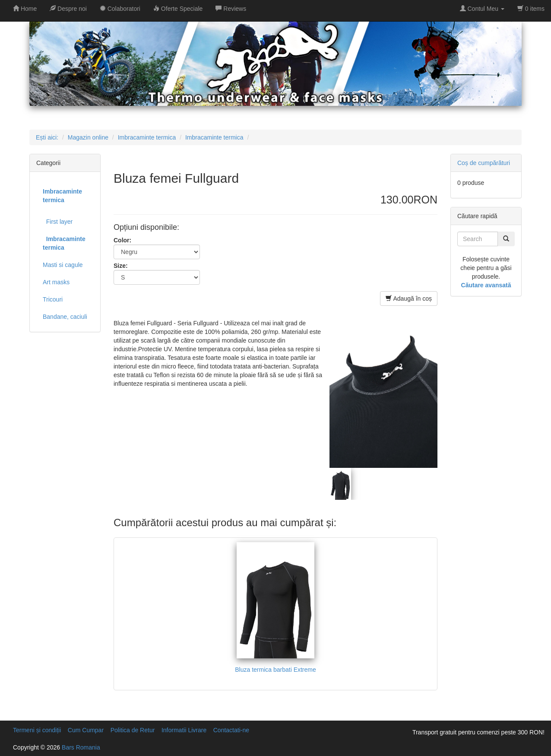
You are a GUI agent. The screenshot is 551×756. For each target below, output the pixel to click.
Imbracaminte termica (147, 137)
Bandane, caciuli (65, 317)
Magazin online (88, 137)
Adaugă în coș (409, 299)
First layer (58, 222)
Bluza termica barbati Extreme (275, 670)
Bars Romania (81, 747)
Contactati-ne (231, 730)
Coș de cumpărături (484, 163)
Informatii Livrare (184, 730)
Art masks (56, 282)
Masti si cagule (63, 265)
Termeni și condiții (37, 730)
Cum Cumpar (86, 730)
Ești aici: (47, 137)
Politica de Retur (133, 730)
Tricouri (53, 299)
